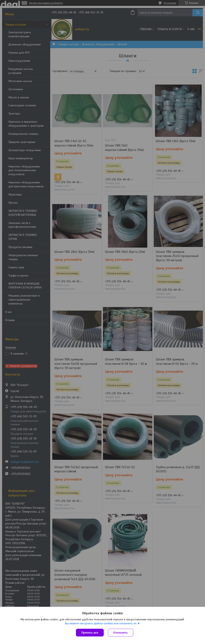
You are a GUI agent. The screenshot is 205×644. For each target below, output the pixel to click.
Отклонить (121, 633)
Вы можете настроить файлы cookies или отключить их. (101, 623)
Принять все (90, 633)
